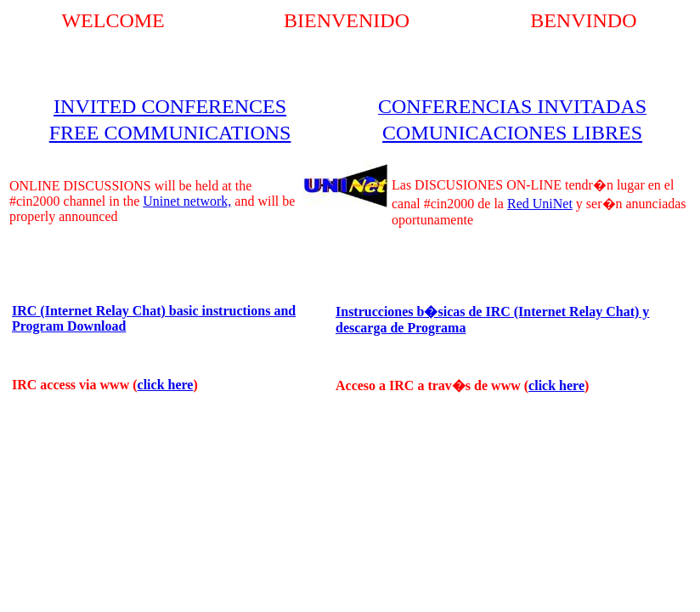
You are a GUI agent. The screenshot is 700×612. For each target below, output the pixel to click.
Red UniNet (540, 204)
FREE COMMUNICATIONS (170, 133)
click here (166, 385)
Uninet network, (187, 201)
